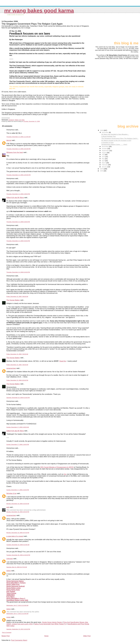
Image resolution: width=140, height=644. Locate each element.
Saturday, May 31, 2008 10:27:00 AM (17, 567)
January (105, 167)
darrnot (9, 140)
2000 (102, 171)
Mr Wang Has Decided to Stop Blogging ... (115, 134)
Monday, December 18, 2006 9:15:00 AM (18, 504)
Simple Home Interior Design (52, 622)
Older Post (87, 636)
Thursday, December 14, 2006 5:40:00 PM (18, 222)
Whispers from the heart (15, 152)
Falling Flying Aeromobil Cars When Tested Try (50, 624)
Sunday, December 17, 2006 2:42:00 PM (18, 490)
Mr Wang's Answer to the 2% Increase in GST (116, 140)
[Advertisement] (129, 28)
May (103, 159)
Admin (9, 571)
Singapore (11, 120)
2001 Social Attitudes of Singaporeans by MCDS (57, 467)
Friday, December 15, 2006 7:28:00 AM (17, 354)
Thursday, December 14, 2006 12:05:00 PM (18, 175)
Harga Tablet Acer (13, 585)
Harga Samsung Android (16, 586)
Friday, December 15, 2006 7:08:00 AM (17, 297)
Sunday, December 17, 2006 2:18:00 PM (18, 444)
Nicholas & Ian (11, 493)
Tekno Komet (11, 593)
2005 (102, 169)
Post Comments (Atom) (19, 640)
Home (46, 636)
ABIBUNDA (11, 595)
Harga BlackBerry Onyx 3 (16, 599)
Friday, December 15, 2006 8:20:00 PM (17, 380)
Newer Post (6, 636)
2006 (102, 130)
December (105, 132)
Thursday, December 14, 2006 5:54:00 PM (18, 241)
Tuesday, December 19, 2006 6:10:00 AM (18, 545)
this (65, 474)
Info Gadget (11, 592)
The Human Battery (13, 300)
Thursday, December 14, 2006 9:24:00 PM (18, 272)
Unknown (10, 559)
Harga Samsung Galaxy (15, 581)
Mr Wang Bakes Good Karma (39, 11)
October (105, 149)
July (103, 155)
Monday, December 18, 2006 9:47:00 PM (18, 533)
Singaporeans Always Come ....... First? (114, 144)
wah (8, 507)
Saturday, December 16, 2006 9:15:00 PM (18, 398)
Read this (63, 361)
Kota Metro (10, 597)
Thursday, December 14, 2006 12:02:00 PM (18, 149)
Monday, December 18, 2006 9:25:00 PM (18, 512)
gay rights (22, 120)
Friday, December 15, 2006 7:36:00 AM (17, 365)
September (106, 151)
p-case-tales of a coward (15, 536)
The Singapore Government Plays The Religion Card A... (120, 138)
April (103, 161)
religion (17, 120)
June (103, 157)
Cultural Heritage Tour (109, 136)
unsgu (9, 617)
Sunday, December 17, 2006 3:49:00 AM (18, 427)
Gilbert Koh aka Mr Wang (15, 198)
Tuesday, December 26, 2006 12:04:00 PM (18, 555)
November (105, 146)
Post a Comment (7, 632)
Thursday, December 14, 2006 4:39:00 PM (18, 194)
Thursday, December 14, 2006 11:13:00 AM (18, 137)
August (104, 153)
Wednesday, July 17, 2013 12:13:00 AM (17, 605)
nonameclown (11, 368)
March (104, 163)
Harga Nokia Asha (13, 590)
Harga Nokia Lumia (13, 588)
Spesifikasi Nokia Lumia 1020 (17, 600)
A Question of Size (107, 142)
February (105, 165)
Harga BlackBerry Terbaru (16, 583)
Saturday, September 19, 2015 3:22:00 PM (18, 629)
